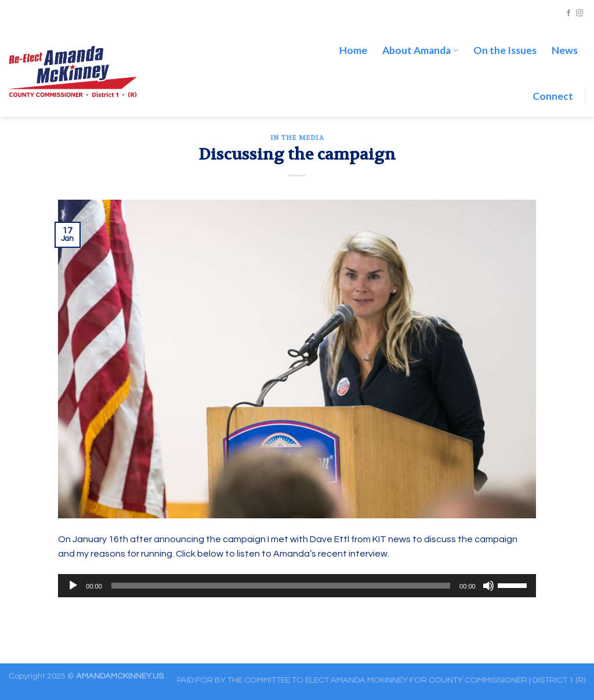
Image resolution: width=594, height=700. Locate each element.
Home (353, 50)
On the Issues (505, 50)
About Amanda (420, 50)
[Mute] (488, 586)
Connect (553, 96)
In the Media (297, 138)
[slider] (281, 586)
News (565, 50)
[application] (297, 586)
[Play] (73, 586)
